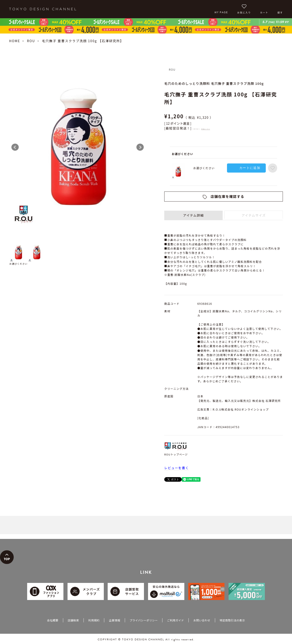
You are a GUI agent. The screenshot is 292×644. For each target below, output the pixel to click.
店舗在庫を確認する (227, 196)
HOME (15, 41)
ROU (31, 41)
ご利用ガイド (175, 620)
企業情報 (114, 620)
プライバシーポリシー (144, 620)
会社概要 (53, 620)
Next (140, 147)
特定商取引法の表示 (232, 620)
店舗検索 (73, 620)
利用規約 (94, 620)
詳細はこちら (206, 129)
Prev (15, 147)
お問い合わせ (202, 620)
